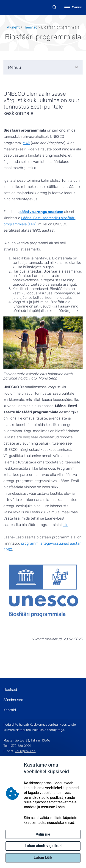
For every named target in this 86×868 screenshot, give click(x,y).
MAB (26, 143)
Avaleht (13, 27)
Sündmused (13, 700)
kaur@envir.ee (25, 751)
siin (65, 525)
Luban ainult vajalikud (43, 846)
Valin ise (43, 834)
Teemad (31, 27)
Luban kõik (43, 858)
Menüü (73, 7)
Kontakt (10, 710)
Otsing (55, 7)
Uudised (10, 690)
